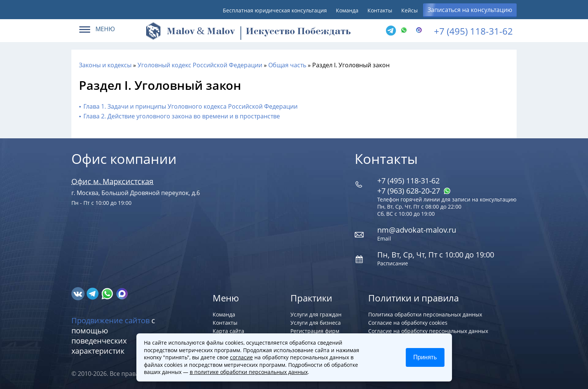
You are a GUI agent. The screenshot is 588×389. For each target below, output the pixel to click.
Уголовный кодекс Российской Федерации (200, 65)
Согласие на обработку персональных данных (428, 331)
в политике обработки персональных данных (249, 372)
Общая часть (287, 65)
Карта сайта (228, 331)
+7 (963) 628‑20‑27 (414, 191)
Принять (425, 357)
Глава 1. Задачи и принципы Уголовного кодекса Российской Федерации (190, 106)
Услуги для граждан (316, 314)
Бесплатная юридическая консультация (275, 10)
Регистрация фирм (315, 331)
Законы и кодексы (105, 65)
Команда (347, 10)
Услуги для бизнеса (316, 323)
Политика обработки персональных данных (425, 314)
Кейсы (410, 10)
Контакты (380, 10)
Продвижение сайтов (110, 320)
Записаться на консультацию (470, 10)
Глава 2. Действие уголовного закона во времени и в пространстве (182, 116)
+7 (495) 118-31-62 (473, 31)
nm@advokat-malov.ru (417, 230)
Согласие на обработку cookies (408, 323)
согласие (241, 357)
